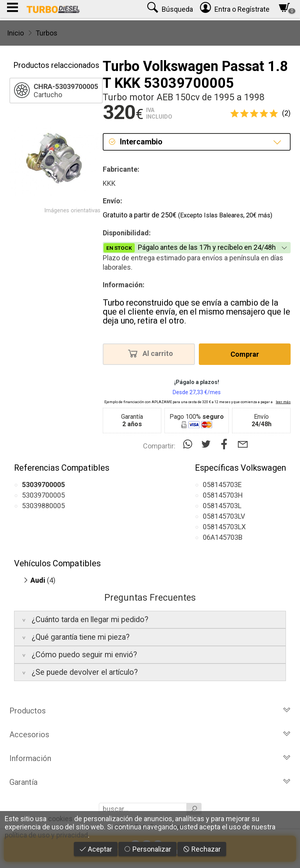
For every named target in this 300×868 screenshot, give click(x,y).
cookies (60, 819)
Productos (150, 711)
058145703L (222, 506)
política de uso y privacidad (46, 835)
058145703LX (224, 527)
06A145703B (223, 537)
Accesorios (150, 735)
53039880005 (43, 506)
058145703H (223, 495)
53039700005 (43, 495)
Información (150, 758)
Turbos (46, 33)
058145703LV (224, 516)
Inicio (15, 33)
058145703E (222, 485)
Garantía (150, 782)
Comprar (245, 354)
